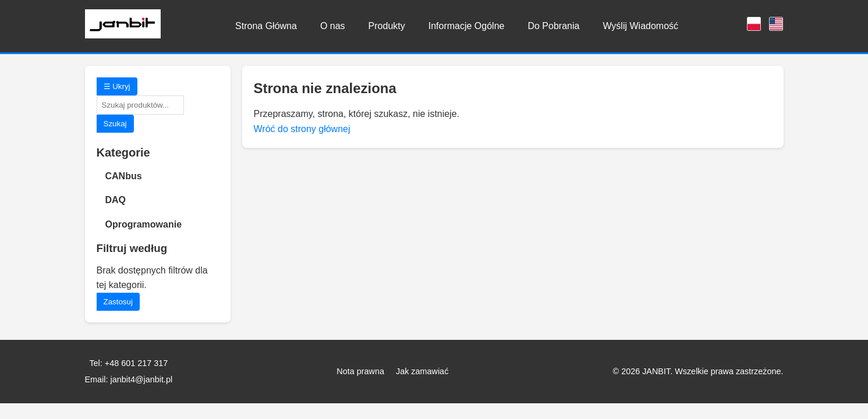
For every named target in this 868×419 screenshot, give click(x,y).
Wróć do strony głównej (302, 129)
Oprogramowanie (144, 224)
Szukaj (115, 124)
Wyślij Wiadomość (640, 26)
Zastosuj (118, 302)
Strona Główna (266, 26)
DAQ (116, 200)
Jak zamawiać (422, 371)
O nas (333, 26)
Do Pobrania (553, 26)
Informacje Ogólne (467, 26)
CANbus (124, 176)
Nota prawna (360, 371)
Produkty (387, 26)
